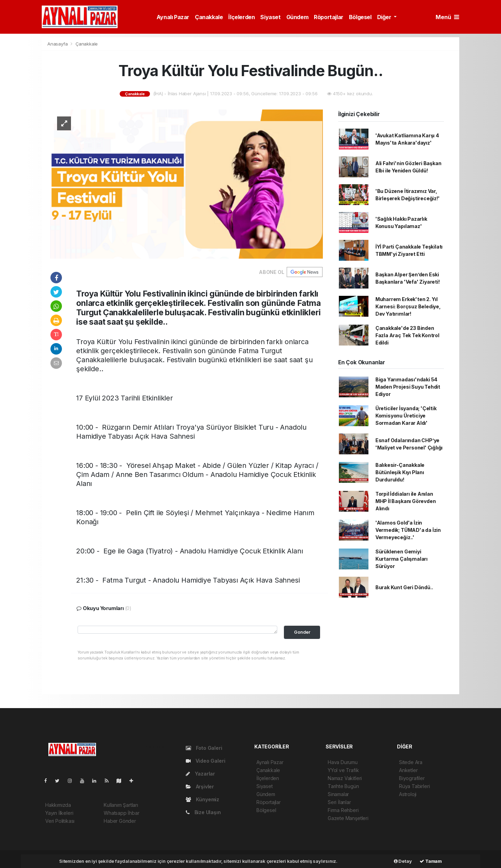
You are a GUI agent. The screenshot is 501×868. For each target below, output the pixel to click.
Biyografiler (412, 778)
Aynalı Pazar (173, 17)
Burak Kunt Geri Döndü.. (404, 587)
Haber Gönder (120, 821)
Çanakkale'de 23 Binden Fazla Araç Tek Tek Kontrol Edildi (407, 335)
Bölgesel (360, 17)
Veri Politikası (60, 821)
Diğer (385, 17)
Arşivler (200, 786)
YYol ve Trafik (343, 770)
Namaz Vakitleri (345, 778)
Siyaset (270, 17)
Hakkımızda (58, 805)
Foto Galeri (204, 748)
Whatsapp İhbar (121, 813)
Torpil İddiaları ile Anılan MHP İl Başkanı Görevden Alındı (406, 501)
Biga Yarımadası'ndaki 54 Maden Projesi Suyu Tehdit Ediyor (408, 387)
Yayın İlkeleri (59, 813)
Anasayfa (58, 44)
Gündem (297, 17)
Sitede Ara (411, 762)
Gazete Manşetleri (348, 818)
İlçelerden (241, 17)
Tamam (431, 861)
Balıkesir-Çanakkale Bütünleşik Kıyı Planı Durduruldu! (400, 472)
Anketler (408, 770)
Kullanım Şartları (121, 805)
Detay (403, 861)
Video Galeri (205, 761)
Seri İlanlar (339, 802)
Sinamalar (338, 794)
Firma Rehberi (343, 810)
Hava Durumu (343, 762)
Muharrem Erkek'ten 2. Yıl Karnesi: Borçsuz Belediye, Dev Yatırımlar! (408, 306)
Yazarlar (200, 774)
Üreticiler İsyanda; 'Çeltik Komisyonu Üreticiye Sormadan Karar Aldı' (406, 416)
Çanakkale (209, 17)
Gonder (302, 632)
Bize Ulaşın (203, 812)
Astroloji (408, 794)
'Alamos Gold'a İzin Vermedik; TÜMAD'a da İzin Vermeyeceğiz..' (408, 530)
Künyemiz (202, 799)
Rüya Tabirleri (414, 786)
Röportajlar (329, 17)
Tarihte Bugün (343, 786)
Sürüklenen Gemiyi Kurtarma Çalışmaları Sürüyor (401, 559)
